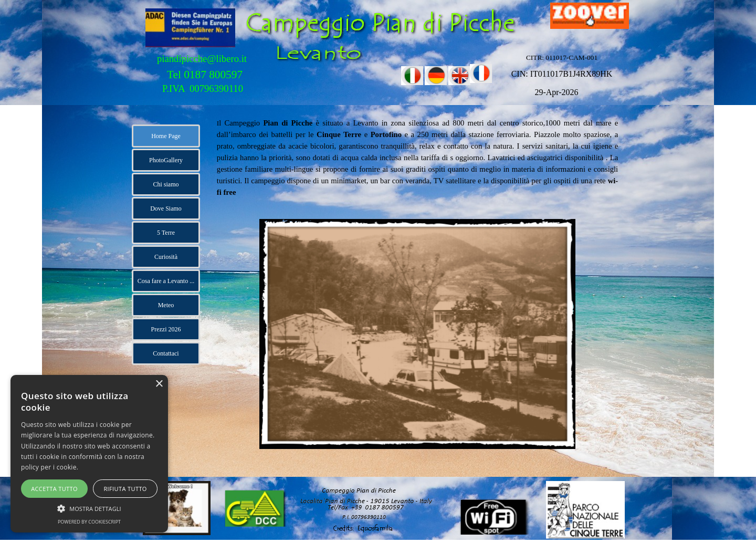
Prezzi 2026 (166, 329)
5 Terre (166, 233)
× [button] (159, 384)
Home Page (166, 136)
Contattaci (166, 353)
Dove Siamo (166, 208)
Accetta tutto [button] (54, 489)
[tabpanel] (417, 158)
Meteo (166, 305)
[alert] (89, 454)
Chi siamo (166, 184)
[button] (89, 507)
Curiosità (166, 257)
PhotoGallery (166, 160)
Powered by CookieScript (89, 522)
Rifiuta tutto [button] (125, 489)
